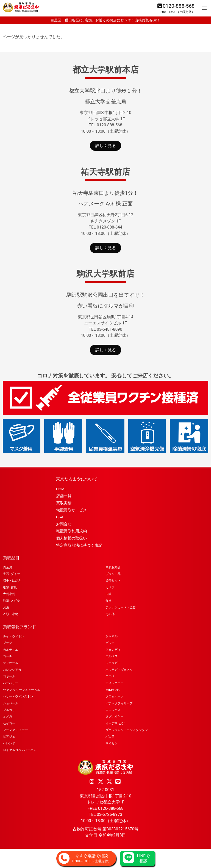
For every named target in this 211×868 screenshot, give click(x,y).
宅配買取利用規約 (71, 531)
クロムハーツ (115, 696)
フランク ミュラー (16, 730)
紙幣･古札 (10, 587)
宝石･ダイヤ (11, 574)
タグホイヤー (115, 717)
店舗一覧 (64, 496)
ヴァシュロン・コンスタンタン (127, 730)
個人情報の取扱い (71, 538)
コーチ (8, 656)
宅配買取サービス (71, 510)
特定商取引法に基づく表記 (79, 545)
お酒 (6, 607)
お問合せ (64, 524)
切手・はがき (12, 581)
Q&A (60, 517)
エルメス (112, 656)
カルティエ (11, 650)
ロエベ (110, 676)
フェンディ (113, 650)
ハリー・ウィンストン (18, 696)
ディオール (11, 663)
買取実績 (64, 503)
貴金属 (8, 567)
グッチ (110, 643)
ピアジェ (9, 737)
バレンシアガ (12, 670)
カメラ (110, 587)
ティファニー (115, 683)
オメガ (8, 717)
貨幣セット (113, 581)
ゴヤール (9, 676)
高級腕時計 (113, 567)
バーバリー (11, 683)
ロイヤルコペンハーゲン (20, 750)
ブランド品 (113, 574)
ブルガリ (9, 710)
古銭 (109, 594)
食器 (109, 601)
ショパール (11, 703)
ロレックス (113, 710)
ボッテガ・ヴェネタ (119, 670)
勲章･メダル (11, 601)
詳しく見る (106, 146)
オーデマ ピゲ (115, 723)
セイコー (9, 723)
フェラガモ (113, 663)
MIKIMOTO (113, 690)
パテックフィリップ (119, 703)
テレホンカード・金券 (121, 607)
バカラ (110, 737)
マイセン (112, 743)
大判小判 (9, 594)
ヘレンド (9, 743)
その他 (110, 614)
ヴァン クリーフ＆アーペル (22, 690)
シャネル (112, 636)
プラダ (8, 643)
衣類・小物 (11, 614)
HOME (61, 489)
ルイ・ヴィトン (14, 636)
